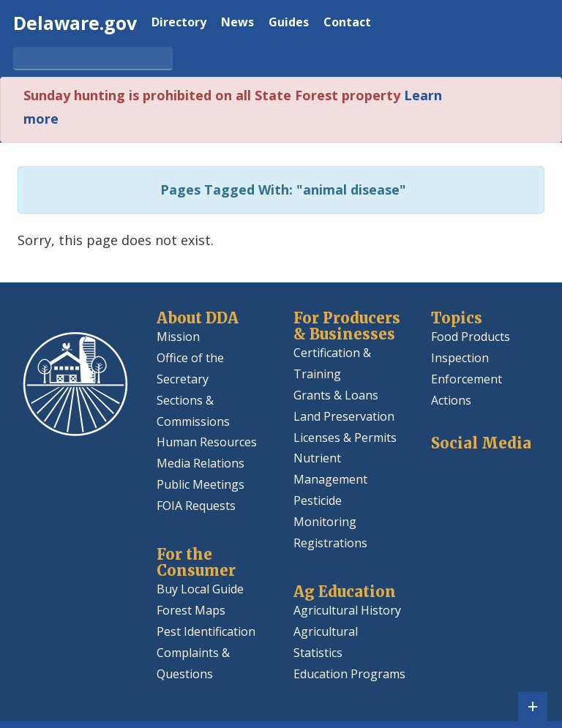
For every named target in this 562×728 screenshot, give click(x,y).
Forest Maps (191, 610)
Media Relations (201, 463)
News (237, 23)
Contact (347, 23)
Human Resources (207, 442)
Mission (178, 337)
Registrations (330, 543)
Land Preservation (344, 416)
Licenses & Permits (345, 438)
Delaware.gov (75, 23)
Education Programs (349, 674)
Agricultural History (347, 610)
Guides (289, 23)
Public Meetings (201, 484)
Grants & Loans (336, 395)
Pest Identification (206, 631)
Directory (179, 23)
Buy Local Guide (200, 589)
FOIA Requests (196, 506)
